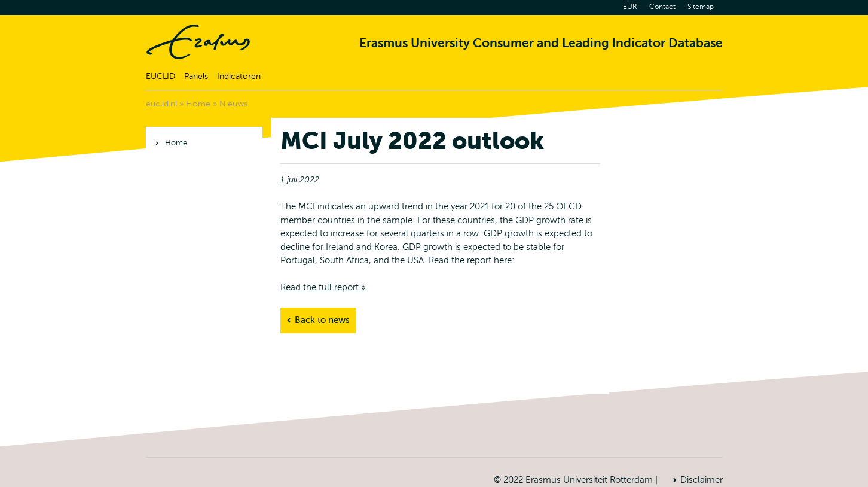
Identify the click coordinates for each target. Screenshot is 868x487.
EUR (630, 7)
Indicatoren (239, 76)
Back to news (322, 320)
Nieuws (233, 104)
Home (198, 42)
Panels (196, 76)
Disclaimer (702, 480)
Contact (662, 7)
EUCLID (161, 76)
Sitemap (701, 7)
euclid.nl (161, 104)
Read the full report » (323, 287)
